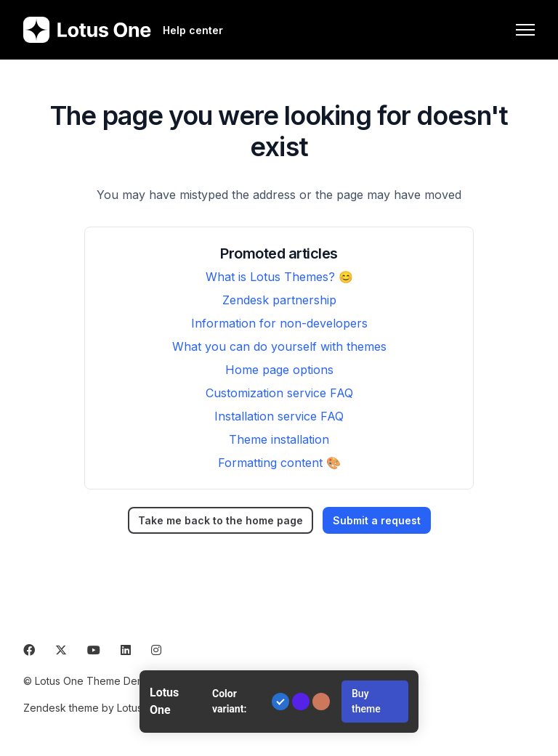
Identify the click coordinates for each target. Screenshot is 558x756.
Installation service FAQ (279, 416)
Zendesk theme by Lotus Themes (104, 708)
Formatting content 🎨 (279, 463)
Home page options (279, 370)
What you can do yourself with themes (279, 346)
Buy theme (366, 701)
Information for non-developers (279, 323)
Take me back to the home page (221, 520)
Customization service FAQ (279, 393)
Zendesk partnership (279, 300)
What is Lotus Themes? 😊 (279, 277)
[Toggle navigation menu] (525, 30)
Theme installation (279, 439)
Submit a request (377, 520)
